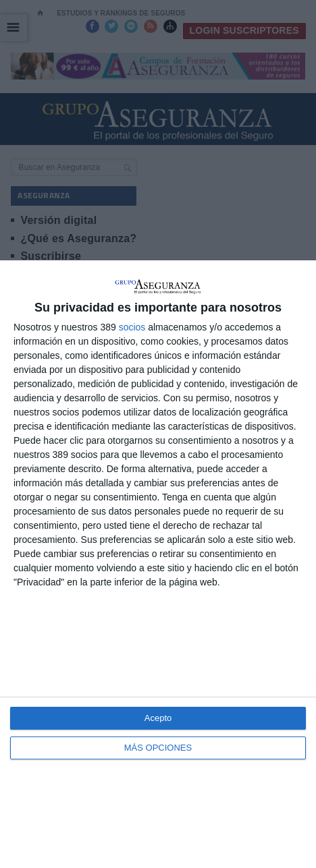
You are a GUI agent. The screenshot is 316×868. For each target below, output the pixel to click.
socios (132, 327)
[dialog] (158, 564)
